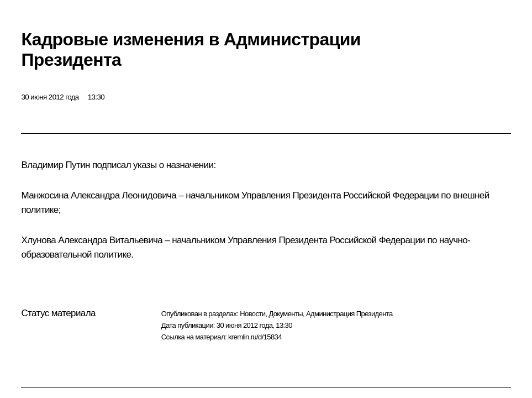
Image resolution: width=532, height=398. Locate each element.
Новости (252, 314)
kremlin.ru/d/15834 (255, 337)
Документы (286, 314)
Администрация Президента (349, 314)
